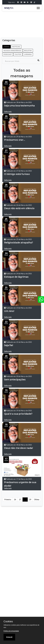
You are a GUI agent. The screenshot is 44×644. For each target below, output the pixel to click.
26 (15, 499)
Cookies (8, 621)
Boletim (28, 51)
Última (37, 499)
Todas (7, 47)
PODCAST (8, 54)
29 (30, 499)
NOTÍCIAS (16, 47)
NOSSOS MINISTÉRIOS (12, 51)
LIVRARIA (28, 54)
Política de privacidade (11, 631)
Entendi (9, 637)
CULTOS (18, 54)
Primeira (8, 499)
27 (20, 499)
